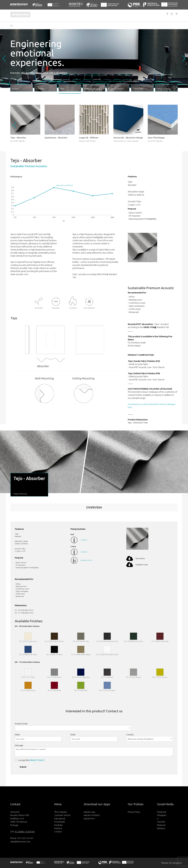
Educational (60, 819)
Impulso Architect (92, 815)
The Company (61, 812)
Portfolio (58, 825)
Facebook (162, 812)
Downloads (60, 822)
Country (130, 735)
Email (73, 735)
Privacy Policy (134, 812)
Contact (58, 832)
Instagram (162, 815)
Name (17, 735)
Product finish (21, 724)
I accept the (32, 760)
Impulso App (89, 812)
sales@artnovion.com (20, 842)
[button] (12, 26)
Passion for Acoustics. (172, 863)
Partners (58, 828)
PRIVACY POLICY (37, 760)
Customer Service (62, 815)
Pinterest (161, 825)
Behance (161, 828)
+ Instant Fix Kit (86, 560)
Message (19, 745)
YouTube (161, 822)
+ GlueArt (84, 540)
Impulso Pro (89, 819)
